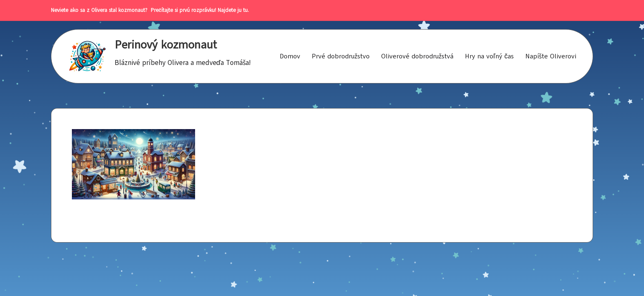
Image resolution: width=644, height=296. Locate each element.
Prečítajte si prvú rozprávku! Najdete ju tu (198, 10)
